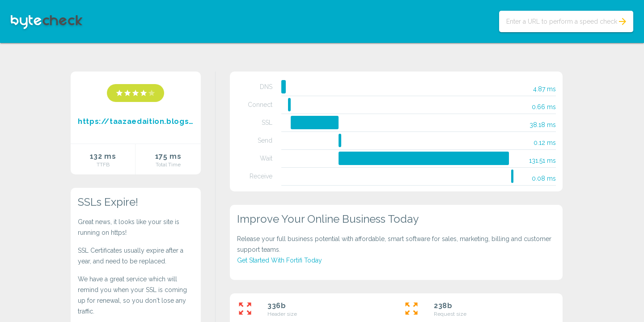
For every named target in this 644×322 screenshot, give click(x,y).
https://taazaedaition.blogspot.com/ (136, 121)
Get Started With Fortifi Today (280, 260)
